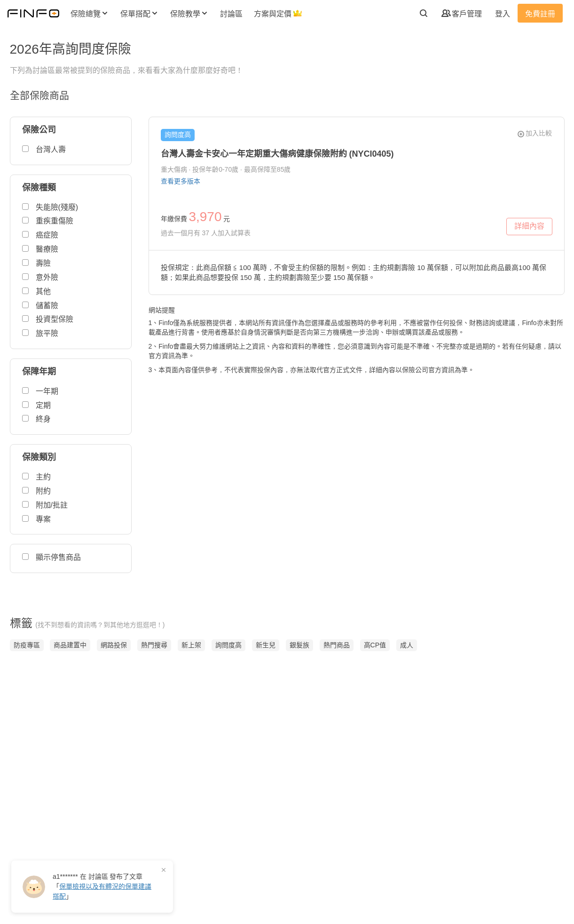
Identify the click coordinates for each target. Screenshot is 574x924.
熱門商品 (337, 645)
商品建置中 (70, 645)
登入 (503, 14)
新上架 (191, 645)
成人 (407, 645)
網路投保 (114, 645)
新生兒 (266, 645)
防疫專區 (27, 645)
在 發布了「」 (102, 886)
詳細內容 (522, 229)
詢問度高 (178, 135)
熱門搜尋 (154, 645)
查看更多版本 (181, 181)
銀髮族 (299, 645)
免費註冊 (540, 14)
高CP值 (375, 645)
